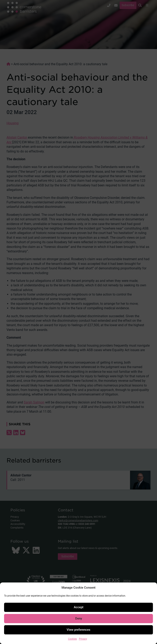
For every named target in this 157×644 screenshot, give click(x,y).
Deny (79, 618)
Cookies (72, 639)
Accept (79, 607)
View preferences (78, 630)
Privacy (83, 639)
